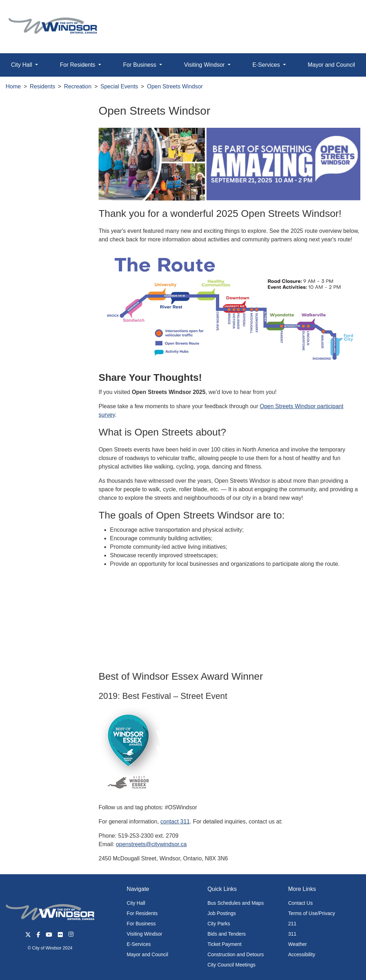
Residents (42, 86)
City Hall (136, 903)
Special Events (119, 86)
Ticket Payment (224, 944)
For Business (141, 924)
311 (292, 934)
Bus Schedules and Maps (236, 903)
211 (292, 924)
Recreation (78, 86)
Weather (297, 944)
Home (13, 86)
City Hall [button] (22, 65)
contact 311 (175, 822)
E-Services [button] (267, 65)
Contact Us (300, 903)
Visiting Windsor (144, 934)
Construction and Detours (236, 954)
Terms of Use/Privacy (311, 913)
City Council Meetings (231, 965)
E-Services (139, 944)
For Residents (142, 913)
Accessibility (301, 954)
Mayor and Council (147, 954)
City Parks (219, 924)
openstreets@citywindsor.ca (151, 844)
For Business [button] (140, 65)
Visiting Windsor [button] (205, 65)
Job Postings (222, 913)
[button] (345, 13)
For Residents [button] (78, 65)
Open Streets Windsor (175, 86)
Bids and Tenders (227, 934)
